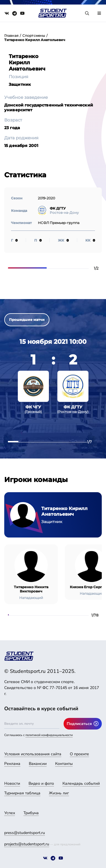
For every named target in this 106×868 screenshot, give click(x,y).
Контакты (64, 764)
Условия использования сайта (33, 754)
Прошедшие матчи (27, 320)
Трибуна (31, 813)
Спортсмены (34, 36)
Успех (10, 813)
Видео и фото (41, 783)
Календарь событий (81, 783)
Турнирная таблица (22, 793)
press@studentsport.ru (25, 833)
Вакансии (38, 764)
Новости (12, 783)
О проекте (79, 754)
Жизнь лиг (59, 793)
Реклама (12, 764)
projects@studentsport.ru (27, 844)
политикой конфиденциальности (49, 735)
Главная (11, 36)
